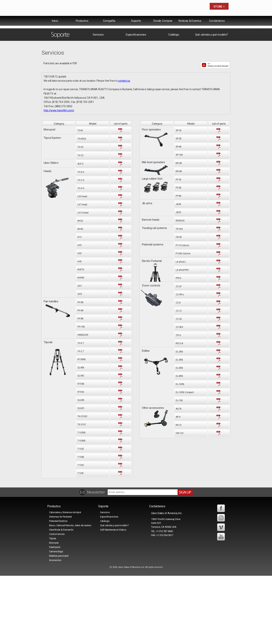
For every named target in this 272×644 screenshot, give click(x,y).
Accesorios (55, 628)
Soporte (136, 29)
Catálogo (174, 103)
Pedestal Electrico (58, 589)
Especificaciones (136, 103)
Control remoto (57, 602)
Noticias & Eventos (190, 29)
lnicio (55, 29)
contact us (124, 149)
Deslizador (55, 615)
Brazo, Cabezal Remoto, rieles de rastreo (70, 594)
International (182, 20)
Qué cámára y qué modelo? (212, 103)
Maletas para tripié (59, 624)
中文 (211, 20)
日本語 (223, 20)
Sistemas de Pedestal (60, 585)
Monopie (54, 611)
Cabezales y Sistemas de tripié (65, 581)
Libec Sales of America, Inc (131, 635)
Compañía (109, 29)
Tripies (53, 607)
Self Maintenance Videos (113, 598)
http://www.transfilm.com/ (59, 179)
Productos (82, 29)
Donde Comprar (163, 29)
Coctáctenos (217, 29)
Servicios (98, 103)
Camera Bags (56, 620)
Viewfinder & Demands (61, 598)
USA (200, 20)
